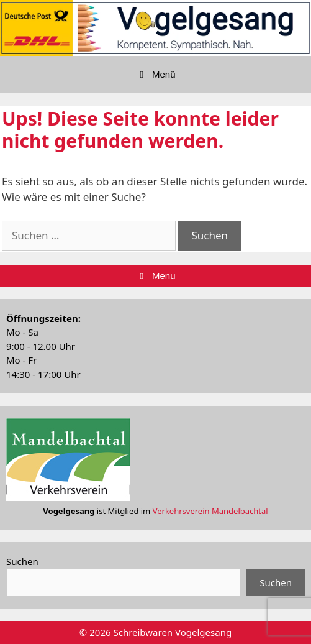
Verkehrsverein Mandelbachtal (210, 511)
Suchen (22, 561)
